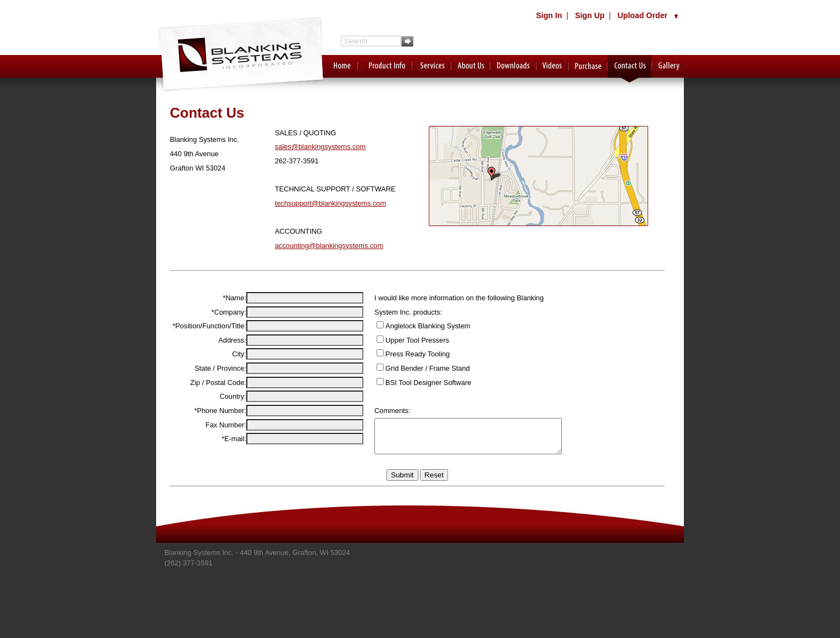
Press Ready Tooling (404, 354)
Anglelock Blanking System (414, 326)
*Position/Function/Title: (207, 351)
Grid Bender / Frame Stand (414, 368)
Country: (230, 434)
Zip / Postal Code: (215, 420)
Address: (230, 378)
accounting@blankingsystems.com (329, 246)
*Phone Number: (217, 449)
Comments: (378, 411)
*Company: (226, 325)
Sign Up (590, 15)
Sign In (549, 15)
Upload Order (648, 15)
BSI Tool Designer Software (415, 383)
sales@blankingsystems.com (320, 147)
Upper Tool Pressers (404, 340)
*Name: (232, 298)
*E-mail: (231, 489)
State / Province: (218, 406)
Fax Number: (223, 475)
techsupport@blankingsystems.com (330, 203)
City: (236, 392)
